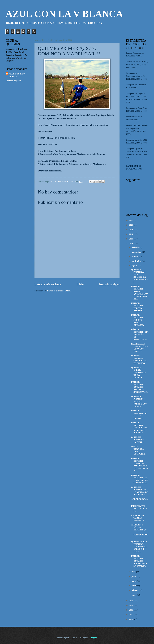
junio (134, 576)
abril (134, 586)
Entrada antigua (109, 284)
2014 (131, 605)
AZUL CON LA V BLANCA (64, 14)
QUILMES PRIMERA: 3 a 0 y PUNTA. (139, 440)
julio (134, 572)
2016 (131, 244)
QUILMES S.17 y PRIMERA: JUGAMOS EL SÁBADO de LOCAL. (139, 547)
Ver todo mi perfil (13, 81)
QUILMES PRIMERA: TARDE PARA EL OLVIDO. (139, 359)
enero (134, 595)
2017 (131, 239)
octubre (135, 257)
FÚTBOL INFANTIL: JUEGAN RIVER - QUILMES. (138, 320)
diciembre (136, 247)
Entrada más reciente (48, 284)
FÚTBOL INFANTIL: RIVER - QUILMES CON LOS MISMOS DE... (140, 292)
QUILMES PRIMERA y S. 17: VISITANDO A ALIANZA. (140, 491)
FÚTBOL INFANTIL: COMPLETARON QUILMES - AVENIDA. (140, 428)
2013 (131, 610)
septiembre (137, 261)
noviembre (137, 252)
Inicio (80, 284)
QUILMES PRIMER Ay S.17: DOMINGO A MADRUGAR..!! (139, 276)
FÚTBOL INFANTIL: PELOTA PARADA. (138, 307)
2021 (131, 220)
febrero (135, 590)
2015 (131, 601)
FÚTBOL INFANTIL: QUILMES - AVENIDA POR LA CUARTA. (139, 561)
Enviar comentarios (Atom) (59, 291)
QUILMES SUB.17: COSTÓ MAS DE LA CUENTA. (138, 373)
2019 (131, 230)
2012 (131, 615)
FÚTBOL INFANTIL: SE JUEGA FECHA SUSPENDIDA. (140, 479)
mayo (134, 581)
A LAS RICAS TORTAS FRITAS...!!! (138, 518)
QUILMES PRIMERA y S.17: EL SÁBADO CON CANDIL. (139, 401)
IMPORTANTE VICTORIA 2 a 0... (139, 508)
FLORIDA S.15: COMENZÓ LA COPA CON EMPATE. (139, 348)
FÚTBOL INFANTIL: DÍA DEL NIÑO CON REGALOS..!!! (140, 335)
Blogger (93, 638)
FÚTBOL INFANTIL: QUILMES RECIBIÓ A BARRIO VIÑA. (140, 387)
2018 (131, 234)
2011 (131, 619)
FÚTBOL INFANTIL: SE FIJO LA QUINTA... (139, 414)
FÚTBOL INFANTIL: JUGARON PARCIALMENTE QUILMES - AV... (139, 465)
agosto (135, 266)
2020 (131, 225)
